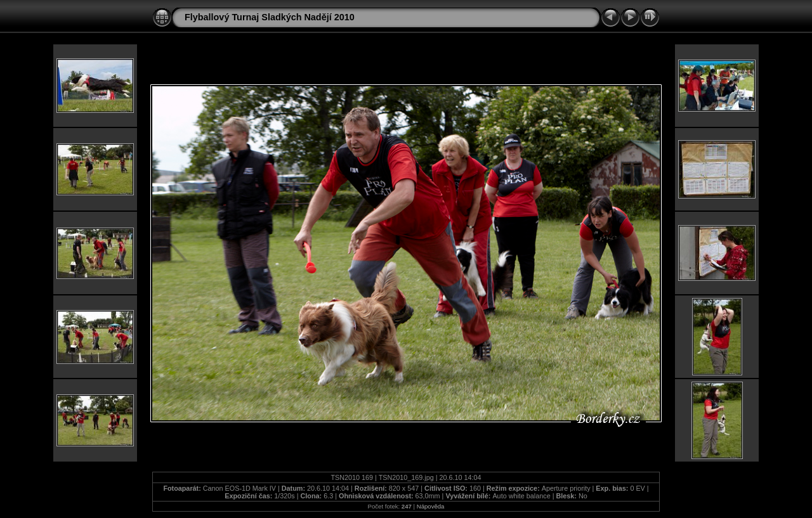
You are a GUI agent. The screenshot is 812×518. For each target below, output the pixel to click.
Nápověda (431, 506)
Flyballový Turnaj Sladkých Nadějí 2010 (270, 17)
